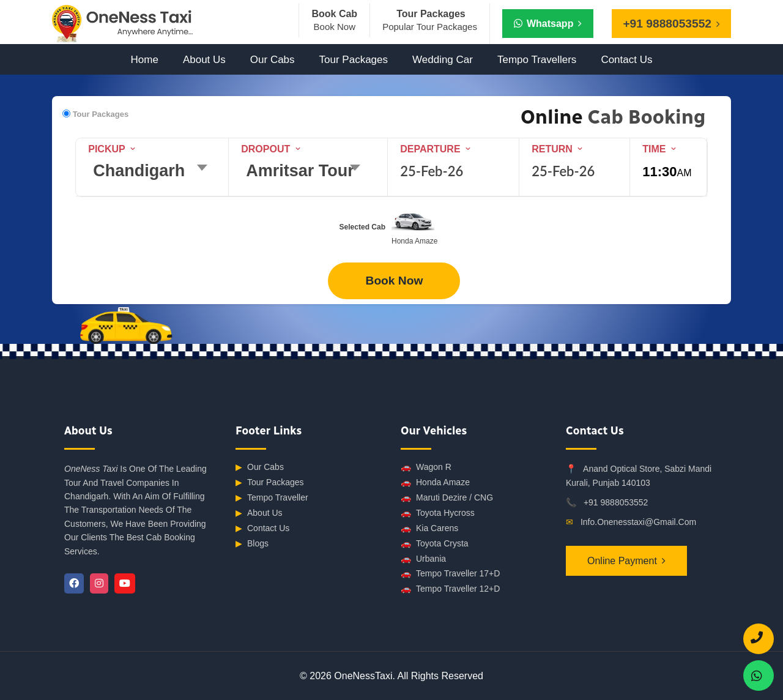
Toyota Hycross (438, 513)
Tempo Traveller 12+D (450, 589)
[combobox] (154, 173)
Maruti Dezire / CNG (447, 498)
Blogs (252, 544)
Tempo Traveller (272, 498)
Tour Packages (354, 60)
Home (145, 60)
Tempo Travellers (537, 60)
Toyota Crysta (435, 544)
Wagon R (426, 467)
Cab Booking (644, 117)
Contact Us (626, 60)
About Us (204, 60)
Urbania (423, 559)
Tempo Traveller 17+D (450, 574)
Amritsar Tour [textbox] (300, 171)
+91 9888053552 (616, 502)
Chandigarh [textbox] (139, 171)
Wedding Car (443, 60)
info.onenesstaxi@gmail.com (638, 522)
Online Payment (622, 561)
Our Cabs (273, 60)
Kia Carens (429, 528)
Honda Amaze (435, 482)
